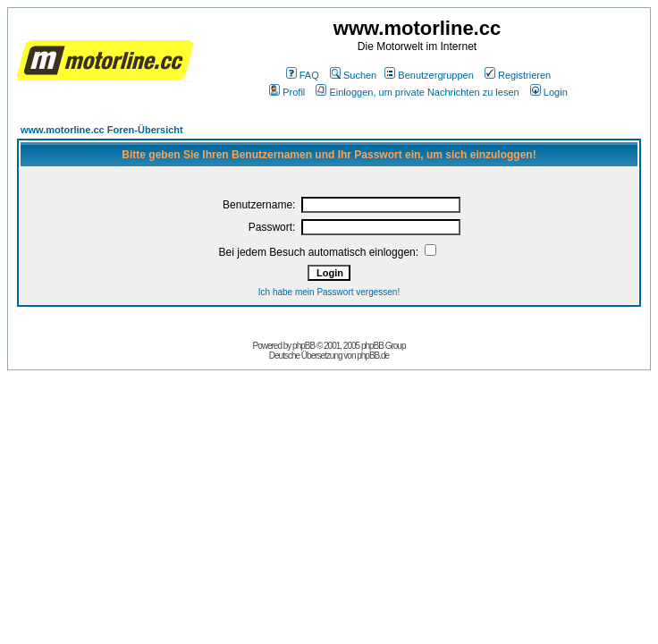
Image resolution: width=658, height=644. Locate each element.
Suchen (353, 75)
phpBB (304, 346)
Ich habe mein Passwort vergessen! (329, 292)
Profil (287, 92)
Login (549, 92)
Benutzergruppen (429, 75)
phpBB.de (373, 356)
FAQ (303, 75)
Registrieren (518, 75)
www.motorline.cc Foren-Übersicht (102, 130)
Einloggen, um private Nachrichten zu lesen (417, 92)
